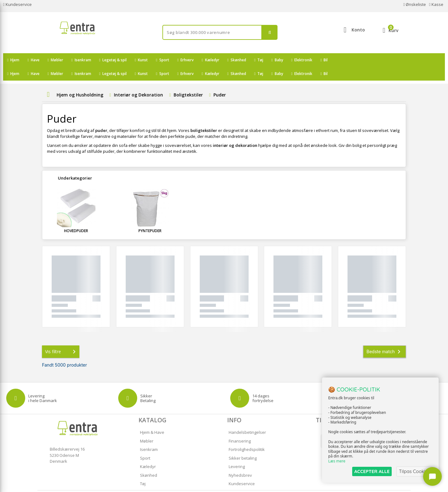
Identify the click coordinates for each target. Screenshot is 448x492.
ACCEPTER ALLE (372, 471)
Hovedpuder (76, 217)
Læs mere (337, 461)
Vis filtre (62, 338)
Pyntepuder (150, 217)
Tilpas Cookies (414, 471)
